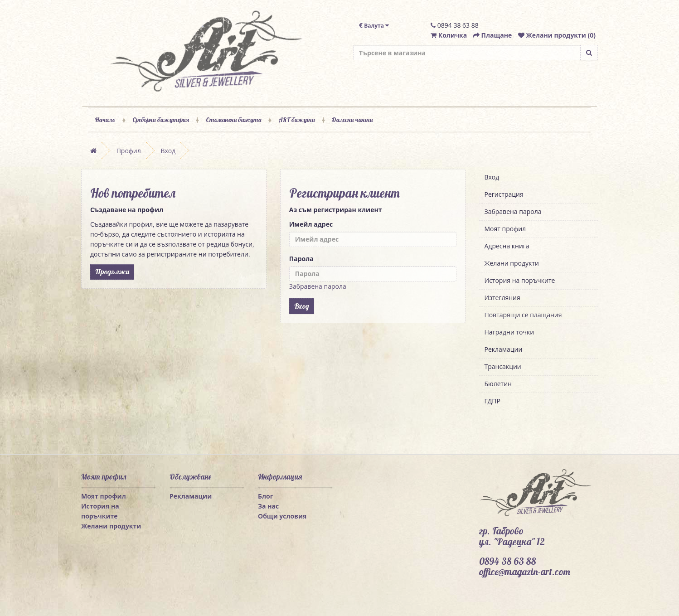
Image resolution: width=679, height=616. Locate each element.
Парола (301, 259)
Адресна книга (507, 246)
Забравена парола (318, 286)
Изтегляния (502, 298)
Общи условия (282, 516)
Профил (129, 151)
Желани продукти (512, 263)
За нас (268, 506)
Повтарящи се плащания (523, 315)
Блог (265, 496)
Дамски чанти (352, 120)
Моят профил (505, 229)
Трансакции (503, 366)
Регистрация (504, 194)
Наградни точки (509, 332)
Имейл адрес (311, 224)
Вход (168, 151)
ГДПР (492, 401)
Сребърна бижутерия (161, 120)
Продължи (112, 272)
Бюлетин (498, 384)
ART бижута (297, 120)
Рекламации (504, 349)
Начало (105, 120)
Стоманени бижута (234, 120)
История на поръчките (520, 280)
